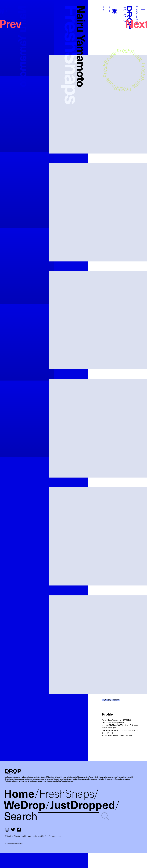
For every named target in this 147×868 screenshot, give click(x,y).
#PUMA (116, 700)
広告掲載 (17, 836)
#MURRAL (107, 700)
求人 (36, 836)
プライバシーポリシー (57, 836)
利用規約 (43, 836)
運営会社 (8, 836)
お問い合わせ (27, 836)
